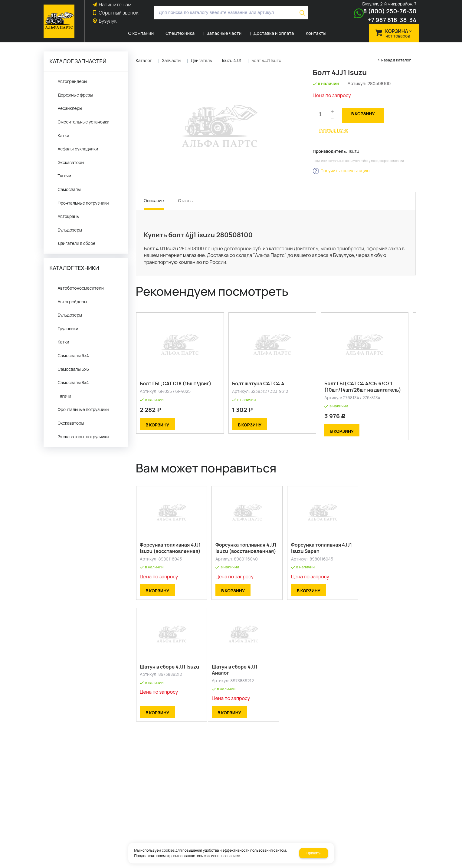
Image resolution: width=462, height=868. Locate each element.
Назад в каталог (396, 60)
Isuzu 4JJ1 (232, 60)
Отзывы (186, 201)
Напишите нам (115, 5)
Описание (154, 201)
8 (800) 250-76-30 (390, 11)
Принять (314, 853)
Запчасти (171, 60)
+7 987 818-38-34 (392, 20)
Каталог (144, 60)
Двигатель (201, 60)
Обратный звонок (119, 13)
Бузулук (108, 21)
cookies (168, 850)
